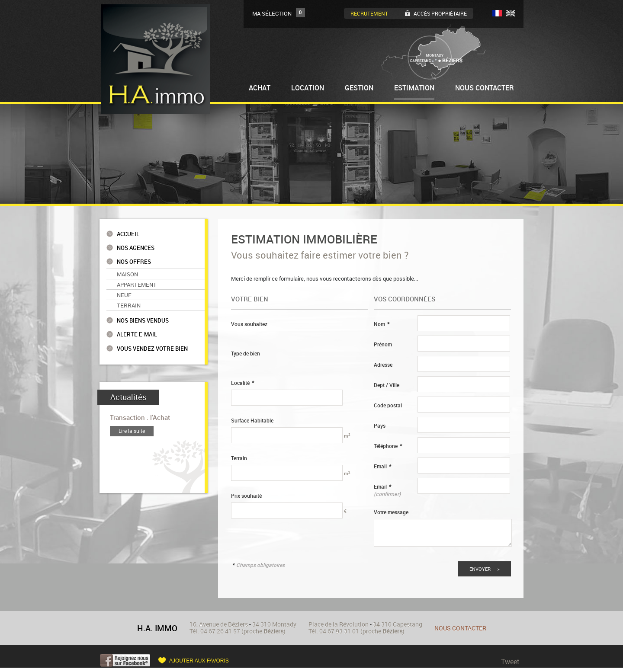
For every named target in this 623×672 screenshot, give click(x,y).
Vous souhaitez (249, 324)
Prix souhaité (246, 496)
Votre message (391, 512)
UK (511, 13)
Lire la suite (132, 431)
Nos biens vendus (143, 321)
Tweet (510, 662)
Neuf (124, 295)
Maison (127, 274)
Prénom (383, 344)
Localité (242, 383)
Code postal (388, 405)
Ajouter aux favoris (199, 661)
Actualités (128, 397)
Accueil (128, 234)
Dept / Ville (387, 385)
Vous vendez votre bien (152, 349)
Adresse (383, 365)
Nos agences (136, 248)
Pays (380, 426)
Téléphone (388, 446)
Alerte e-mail (137, 334)
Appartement (137, 285)
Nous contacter (460, 628)
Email (382, 466)
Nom (382, 324)
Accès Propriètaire (440, 13)
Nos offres (134, 262)
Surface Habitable (252, 421)
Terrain (129, 305)
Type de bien (246, 354)
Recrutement (369, 13)
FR (497, 13)
